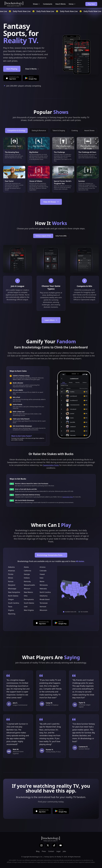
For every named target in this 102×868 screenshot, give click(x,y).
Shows (36, 4)
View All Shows (51, 202)
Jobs (64, 851)
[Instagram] (41, 845)
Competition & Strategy (16, 131)
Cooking (75, 131)
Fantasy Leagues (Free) (43, 236)
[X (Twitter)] (48, 845)
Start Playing (12, 69)
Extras (72, 4)
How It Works (60, 4)
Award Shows (89, 131)
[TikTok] (54, 845)
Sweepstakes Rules (51, 465)
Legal (58, 851)
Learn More (51, 320)
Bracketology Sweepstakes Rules (51, 555)
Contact (51, 851)
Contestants (48, 4)
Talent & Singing (59, 131)
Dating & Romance (39, 131)
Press (44, 851)
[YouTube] (61, 845)
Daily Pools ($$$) (61, 236)
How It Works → (32, 69)
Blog (38, 851)
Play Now (91, 4)
